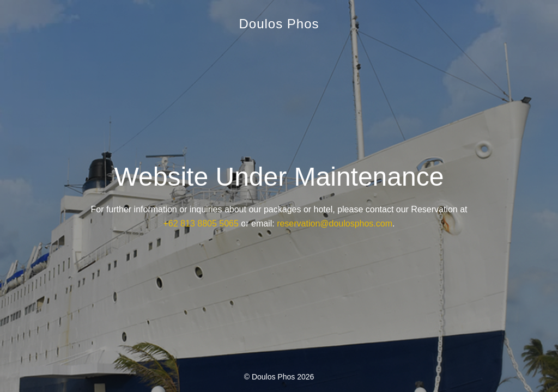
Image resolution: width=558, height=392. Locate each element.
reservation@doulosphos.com (335, 223)
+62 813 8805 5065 (201, 223)
